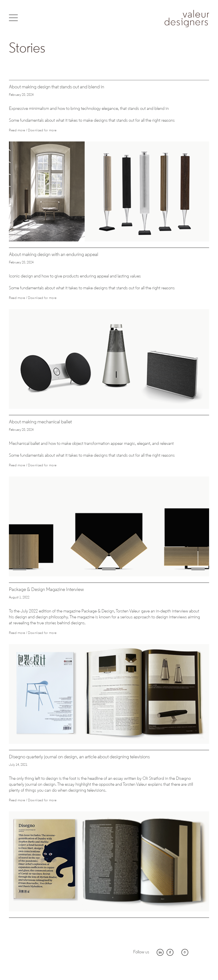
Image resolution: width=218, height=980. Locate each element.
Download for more (42, 130)
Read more (17, 130)
